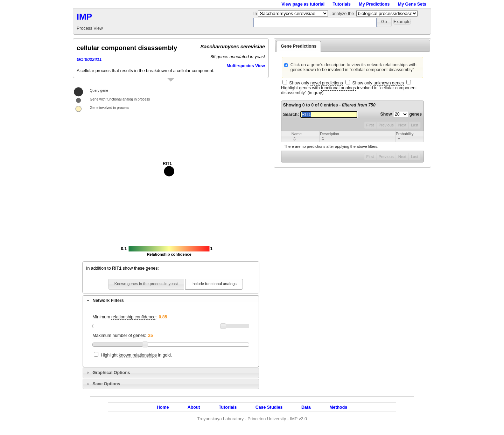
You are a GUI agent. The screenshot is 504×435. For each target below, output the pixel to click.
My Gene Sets (412, 4)
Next (402, 125)
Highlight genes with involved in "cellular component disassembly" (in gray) (349, 90)
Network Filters (108, 301)
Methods (338, 407)
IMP (84, 17)
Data (306, 407)
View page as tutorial (303, 4)
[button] (384, 22)
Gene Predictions (299, 46)
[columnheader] (305, 136)
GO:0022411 (89, 60)
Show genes (401, 114)
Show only (316, 83)
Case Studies (269, 407)
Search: (320, 115)
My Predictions (374, 4)
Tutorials (342, 4)
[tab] (171, 301)
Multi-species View (246, 66)
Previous (386, 125)
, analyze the (342, 14)
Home (163, 407)
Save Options (106, 384)
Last (415, 125)
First (370, 125)
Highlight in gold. (136, 355)
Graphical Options (111, 373)
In (256, 14)
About (194, 407)
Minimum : (125, 317)
